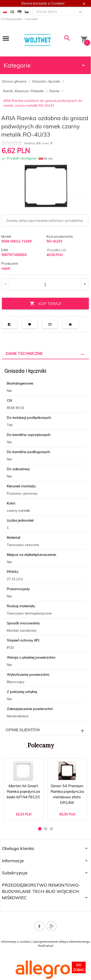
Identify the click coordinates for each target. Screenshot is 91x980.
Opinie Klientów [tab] (23, 730)
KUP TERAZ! (45, 304)
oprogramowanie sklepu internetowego (62, 942)
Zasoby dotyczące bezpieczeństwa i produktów (45, 221)
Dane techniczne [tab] (24, 353)
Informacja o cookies (16, 942)
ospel (6, 268)
